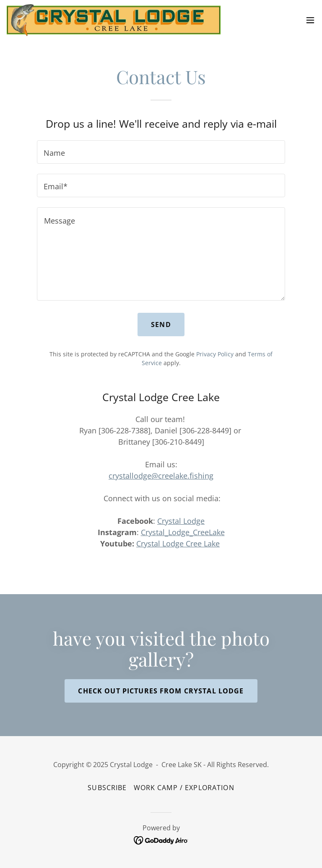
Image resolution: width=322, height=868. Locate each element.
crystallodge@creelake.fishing (161, 476)
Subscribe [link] (107, 788)
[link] (114, 20)
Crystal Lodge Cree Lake (178, 543)
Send (161, 325)
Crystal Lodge (181, 521)
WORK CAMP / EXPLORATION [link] (184, 788)
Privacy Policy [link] (215, 354)
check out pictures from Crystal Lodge (161, 691)
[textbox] (161, 152)
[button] (310, 20)
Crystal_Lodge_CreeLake (183, 532)
